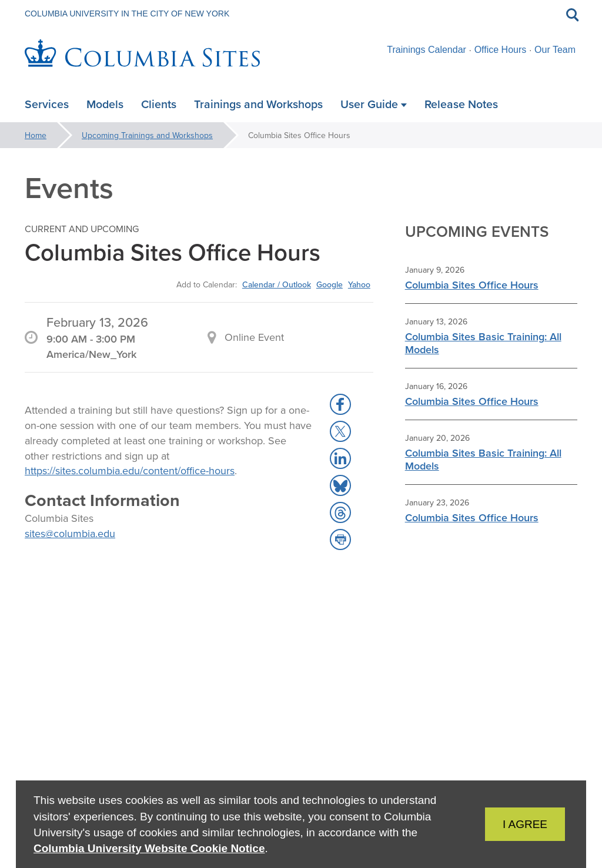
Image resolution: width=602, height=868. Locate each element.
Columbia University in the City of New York (127, 14)
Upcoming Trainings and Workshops (147, 135)
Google (330, 284)
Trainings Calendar (427, 50)
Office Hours (501, 50)
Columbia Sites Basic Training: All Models (483, 343)
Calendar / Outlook (277, 284)
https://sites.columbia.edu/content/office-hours (130, 470)
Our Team (555, 50)
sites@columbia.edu (70, 533)
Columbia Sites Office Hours (472, 285)
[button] (340, 404)
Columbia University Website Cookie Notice (149, 848)
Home (36, 135)
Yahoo (359, 284)
